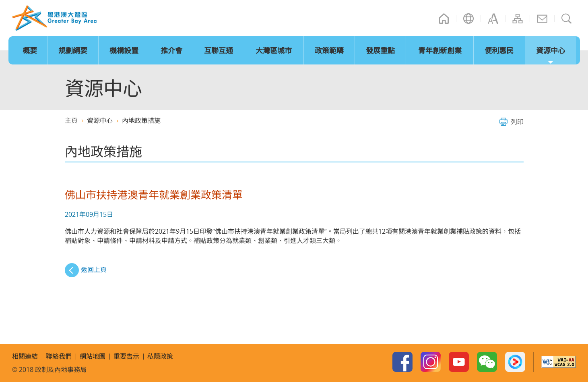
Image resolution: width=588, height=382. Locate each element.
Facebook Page (402, 362)
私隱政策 (160, 356)
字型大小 (493, 19)
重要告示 (126, 356)
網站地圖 (518, 19)
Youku (515, 362)
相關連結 (25, 356)
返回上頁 (94, 270)
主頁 (444, 19)
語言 (468, 19)
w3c (559, 362)
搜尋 (567, 19)
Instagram (431, 362)
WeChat (487, 362)
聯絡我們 (542, 19)
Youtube (459, 362)
